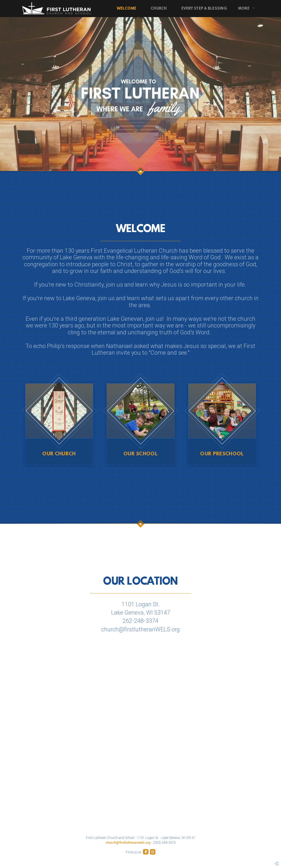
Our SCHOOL (140, 454)
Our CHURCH (59, 454)
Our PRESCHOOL (222, 454)
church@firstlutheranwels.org (128, 842)
